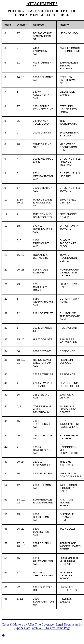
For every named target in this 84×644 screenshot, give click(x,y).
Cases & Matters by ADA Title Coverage (28, 624)
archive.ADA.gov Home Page (51, 628)
